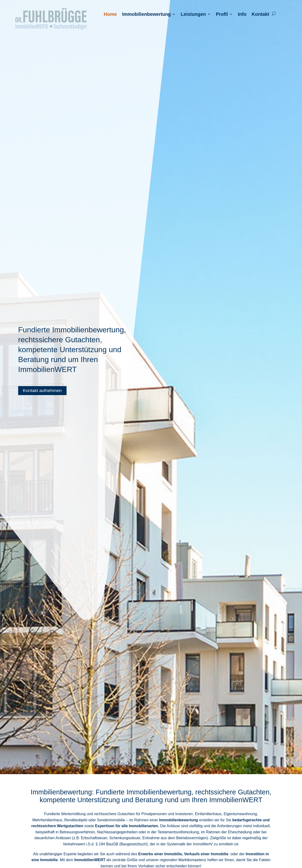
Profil (222, 15)
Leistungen (193, 15)
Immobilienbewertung (146, 15)
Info (242, 15)
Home (110, 15)
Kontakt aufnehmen (42, 390)
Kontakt (260, 15)
